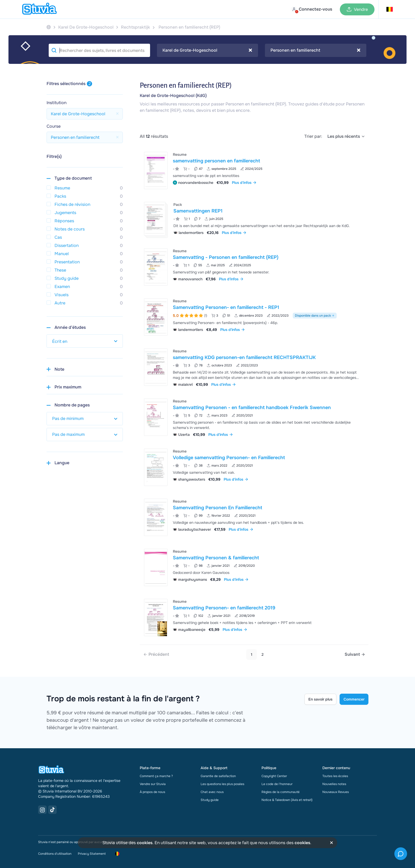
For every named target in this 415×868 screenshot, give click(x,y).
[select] (346, 136)
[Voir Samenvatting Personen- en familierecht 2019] (254, 617)
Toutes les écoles (335, 776)
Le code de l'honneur (277, 784)
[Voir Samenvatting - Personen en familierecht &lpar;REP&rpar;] (254, 267)
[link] (156, 654)
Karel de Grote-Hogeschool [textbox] (207, 50)
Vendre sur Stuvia (153, 784)
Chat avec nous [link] (212, 792)
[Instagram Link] (42, 810)
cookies (145, 843)
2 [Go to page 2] (263, 654)
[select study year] (85, 341)
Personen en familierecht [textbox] (315, 50)
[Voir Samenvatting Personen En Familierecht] (254, 517)
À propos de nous (152, 792)
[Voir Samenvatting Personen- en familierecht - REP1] (254, 317)
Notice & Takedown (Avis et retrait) (287, 800)
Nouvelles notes (334, 784)
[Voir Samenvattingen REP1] (254, 219)
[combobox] (208, 50)
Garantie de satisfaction (218, 776)
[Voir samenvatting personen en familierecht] (254, 170)
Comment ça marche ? (156, 776)
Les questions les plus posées (222, 784)
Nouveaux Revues (336, 792)
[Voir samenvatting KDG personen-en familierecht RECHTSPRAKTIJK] (254, 367)
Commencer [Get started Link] (354, 699)
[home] (39, 9)
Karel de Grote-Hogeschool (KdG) (173, 96)
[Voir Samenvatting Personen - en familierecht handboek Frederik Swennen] (254, 417)
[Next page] (355, 654)
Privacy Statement (92, 854)
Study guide (210, 800)
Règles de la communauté (281, 792)
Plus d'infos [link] (244, 183)
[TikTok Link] (52, 810)
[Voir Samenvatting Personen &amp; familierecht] (254, 567)
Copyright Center (274, 776)
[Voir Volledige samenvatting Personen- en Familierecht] (254, 467)
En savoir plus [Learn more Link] (320, 699)
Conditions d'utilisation (55, 854)
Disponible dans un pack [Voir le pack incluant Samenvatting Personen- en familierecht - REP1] (315, 316)
